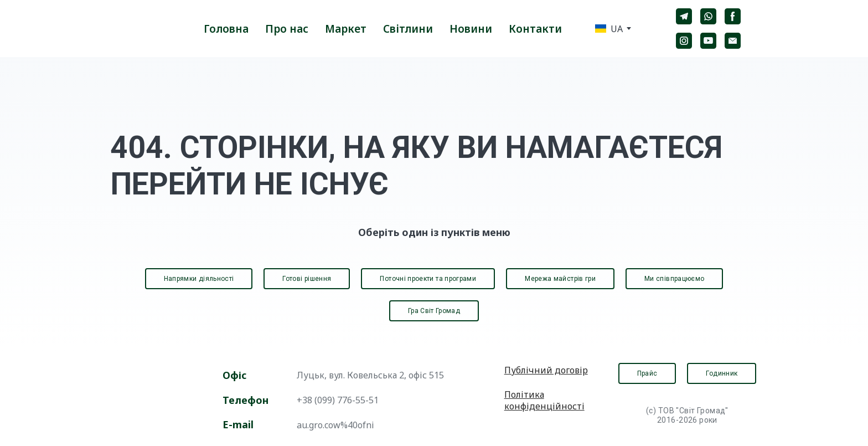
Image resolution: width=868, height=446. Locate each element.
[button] (684, 16)
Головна (226, 29)
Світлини (408, 29)
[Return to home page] (136, 29)
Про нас (287, 29)
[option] (609, 29)
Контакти (535, 29)
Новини (471, 29)
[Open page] (153, 399)
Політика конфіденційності (544, 400)
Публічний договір (546, 370)
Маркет (346, 29)
